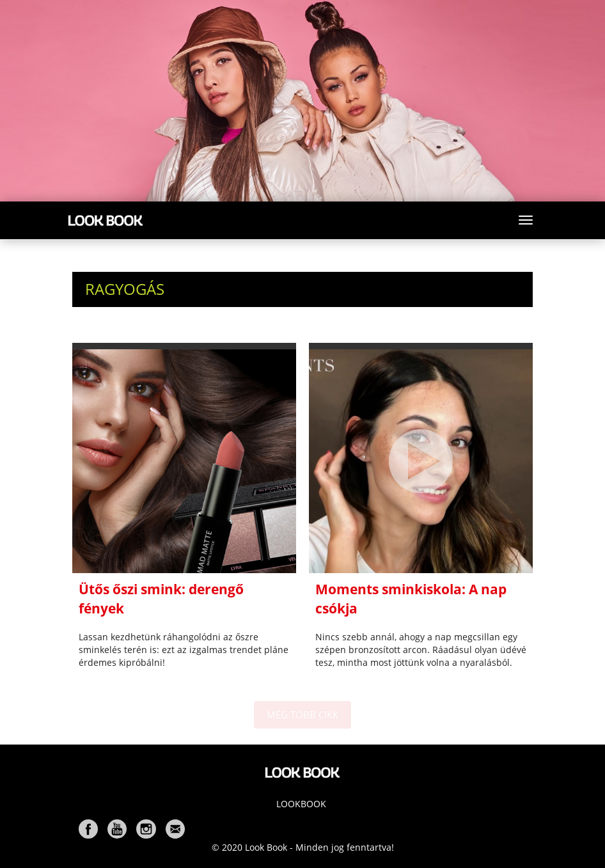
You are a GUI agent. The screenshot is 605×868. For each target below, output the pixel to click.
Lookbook (301, 804)
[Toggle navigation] (526, 220)
